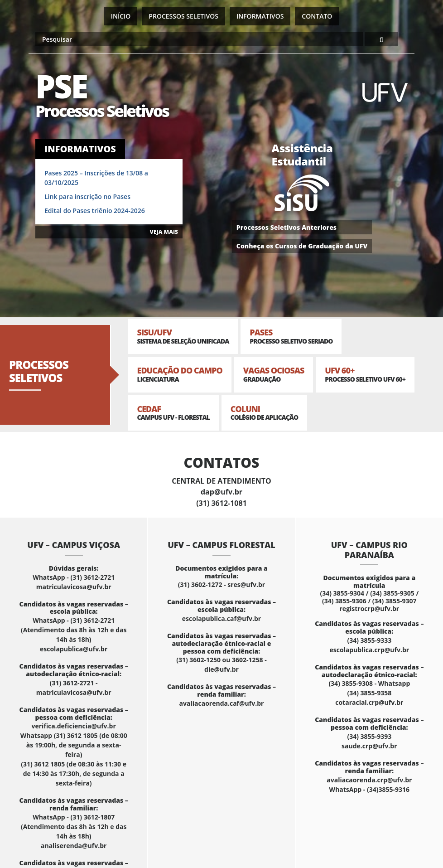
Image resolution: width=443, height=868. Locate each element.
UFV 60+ (365, 374)
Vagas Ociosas (274, 374)
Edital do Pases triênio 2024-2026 (95, 211)
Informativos (260, 16)
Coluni (264, 413)
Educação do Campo (180, 374)
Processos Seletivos (183, 16)
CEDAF (173, 413)
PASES (291, 336)
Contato (317, 16)
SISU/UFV (183, 336)
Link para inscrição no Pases (87, 196)
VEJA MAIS (164, 232)
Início (121, 16)
